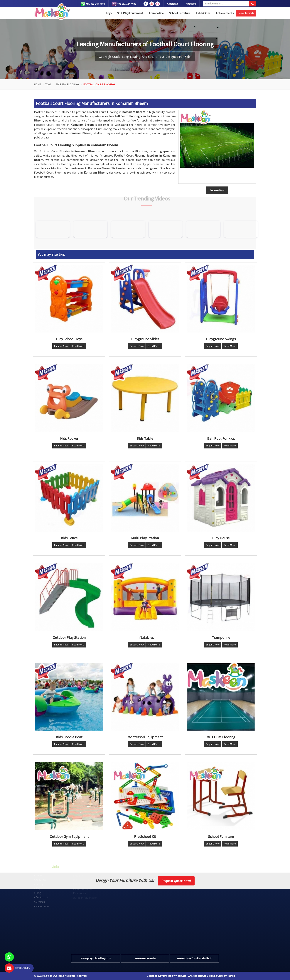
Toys (109, 13)
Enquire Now (61, 346)
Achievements (225, 13)
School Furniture (180, 13)
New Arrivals (246, 13)
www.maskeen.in (145, 958)
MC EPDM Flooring (67, 84)
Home (37, 84)
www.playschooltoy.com (96, 958)
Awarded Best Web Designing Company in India (212, 976)
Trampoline (156, 13)
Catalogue (173, 4)
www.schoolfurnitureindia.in (194, 958)
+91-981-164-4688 (93, 4)
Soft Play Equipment (130, 13)
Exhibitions (203, 13)
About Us (191, 4)
